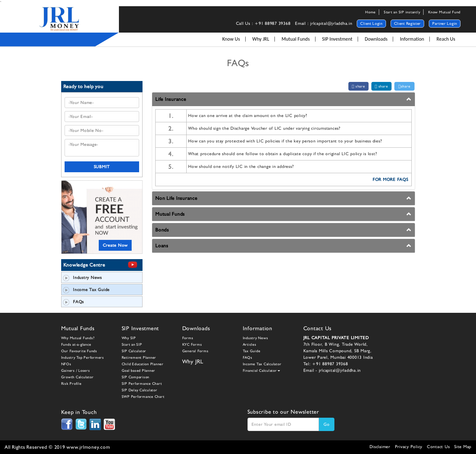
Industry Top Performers (83, 357)
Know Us (231, 39)
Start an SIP (132, 344)
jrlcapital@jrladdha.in (340, 370)
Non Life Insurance (176, 198)
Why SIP (129, 338)
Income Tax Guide (86, 290)
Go (327, 424)
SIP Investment (337, 39)
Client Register (408, 23)
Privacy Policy (409, 447)
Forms (188, 338)
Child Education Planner (143, 364)
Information (412, 39)
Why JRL (261, 39)
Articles (250, 344)
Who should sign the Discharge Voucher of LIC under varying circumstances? (264, 128)
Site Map (463, 447)
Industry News (82, 277)
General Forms (195, 351)
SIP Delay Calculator (140, 390)
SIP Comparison (136, 377)
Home (370, 12)
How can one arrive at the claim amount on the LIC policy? (248, 115)
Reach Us (446, 39)
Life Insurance (171, 99)
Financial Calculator (261, 371)
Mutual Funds (296, 39)
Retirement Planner (139, 357)
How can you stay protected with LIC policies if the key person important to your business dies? (285, 141)
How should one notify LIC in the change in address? (241, 166)
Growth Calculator (77, 377)
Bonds (162, 230)
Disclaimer (380, 447)
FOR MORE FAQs (390, 179)
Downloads (376, 39)
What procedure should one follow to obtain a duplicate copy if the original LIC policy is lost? (282, 154)
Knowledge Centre (84, 265)
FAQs (74, 302)
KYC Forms (192, 344)
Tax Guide (252, 351)
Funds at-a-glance (76, 344)
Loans (162, 246)
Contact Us (438, 447)
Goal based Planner (139, 371)
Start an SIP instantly (402, 12)
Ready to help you (83, 86)
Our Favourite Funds (79, 351)
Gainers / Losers (76, 371)
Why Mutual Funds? (78, 338)
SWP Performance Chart (143, 397)
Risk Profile (71, 384)
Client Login (371, 23)
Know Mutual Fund (444, 12)
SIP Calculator (134, 351)
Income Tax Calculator (262, 364)
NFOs (66, 364)
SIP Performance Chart (142, 384)
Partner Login (445, 23)
